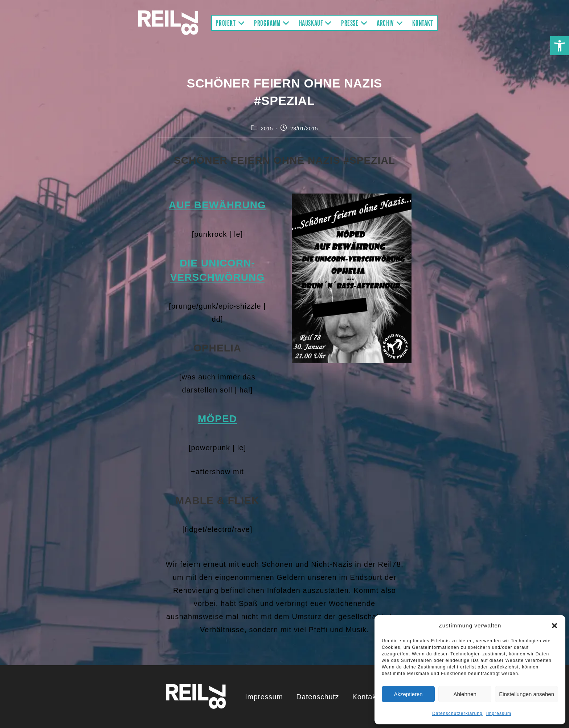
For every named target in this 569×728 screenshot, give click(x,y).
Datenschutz (318, 697)
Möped (217, 419)
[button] (560, 46)
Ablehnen (465, 694)
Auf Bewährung (217, 205)
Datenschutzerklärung (457, 713)
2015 (267, 129)
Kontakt (365, 697)
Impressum (499, 713)
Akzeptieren (408, 694)
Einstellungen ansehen (527, 694)
